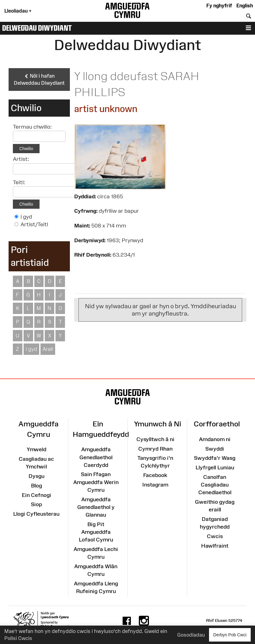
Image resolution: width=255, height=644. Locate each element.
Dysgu (36, 476)
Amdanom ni (215, 439)
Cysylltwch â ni (155, 439)
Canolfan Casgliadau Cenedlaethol (215, 485)
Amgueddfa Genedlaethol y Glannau (96, 507)
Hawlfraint (215, 546)
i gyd (26, 217)
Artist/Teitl (34, 224)
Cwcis (215, 536)
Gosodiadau (191, 635)
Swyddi (215, 449)
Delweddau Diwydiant (37, 28)
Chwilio (26, 149)
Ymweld (36, 449)
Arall (48, 349)
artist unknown (106, 109)
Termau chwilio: (32, 127)
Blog (36, 486)
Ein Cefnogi (36, 495)
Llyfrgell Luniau (215, 467)
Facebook (155, 475)
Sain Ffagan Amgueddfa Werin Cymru (96, 482)
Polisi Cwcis (18, 638)
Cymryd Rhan (155, 449)
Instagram (155, 485)
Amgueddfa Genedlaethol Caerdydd (96, 457)
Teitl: (19, 182)
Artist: (21, 159)
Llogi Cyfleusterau (36, 514)
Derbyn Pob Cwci (230, 635)
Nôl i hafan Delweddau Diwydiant (39, 79)
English (245, 6)
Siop (36, 504)
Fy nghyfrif (219, 6)
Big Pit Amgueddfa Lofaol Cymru (96, 532)
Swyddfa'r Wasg (215, 458)
